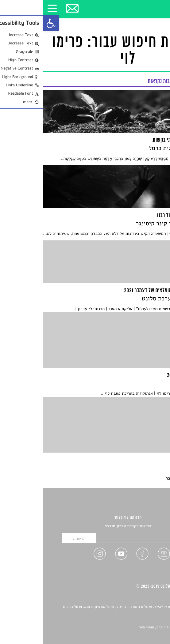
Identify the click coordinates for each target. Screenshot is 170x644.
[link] (8, 23)
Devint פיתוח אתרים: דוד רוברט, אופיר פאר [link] (129, 627)
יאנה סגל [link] (144, 621)
